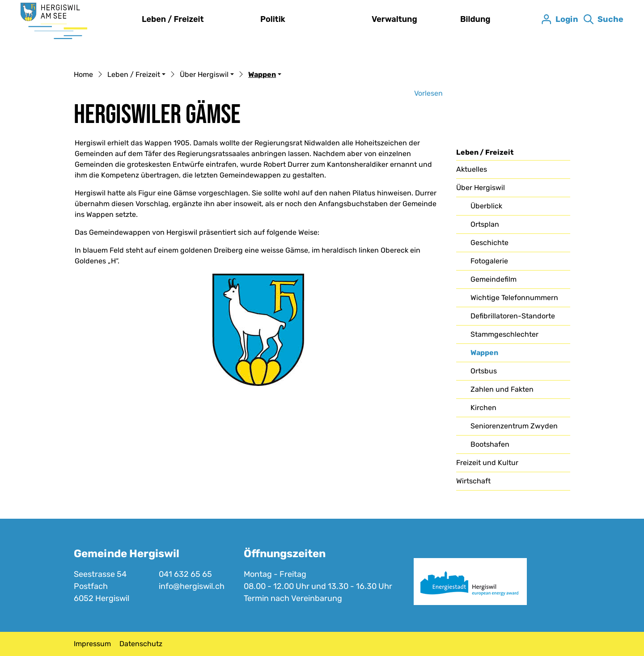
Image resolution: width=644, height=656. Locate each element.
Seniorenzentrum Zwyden (514, 426)
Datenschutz (141, 644)
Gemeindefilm (494, 279)
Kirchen (483, 408)
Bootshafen (490, 444)
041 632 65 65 (185, 574)
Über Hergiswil (481, 188)
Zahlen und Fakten (502, 389)
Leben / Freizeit (173, 19)
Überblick (486, 206)
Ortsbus (484, 371)
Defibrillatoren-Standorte (513, 316)
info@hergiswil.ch (192, 586)
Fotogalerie (489, 261)
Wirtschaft (473, 481)
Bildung (475, 19)
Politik (273, 19)
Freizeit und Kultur (487, 463)
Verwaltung (394, 19)
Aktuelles (472, 169)
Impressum (92, 644)
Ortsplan (485, 224)
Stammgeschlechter (504, 334)
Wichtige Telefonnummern (514, 298)
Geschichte (489, 243)
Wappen (493, 355)
